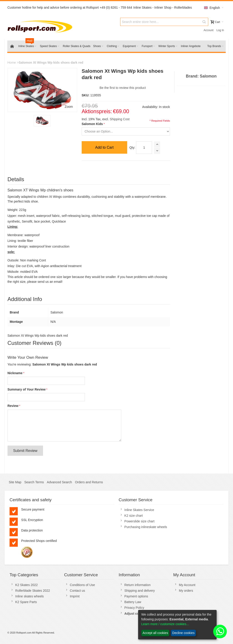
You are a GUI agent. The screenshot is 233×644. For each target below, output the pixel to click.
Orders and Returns (89, 482)
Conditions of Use (82, 585)
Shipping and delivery (140, 591)
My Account (187, 585)
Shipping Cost (120, 119)
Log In (220, 30)
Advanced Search (60, 482)
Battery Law (133, 602)
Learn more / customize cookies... (165, 624)
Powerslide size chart (139, 521)
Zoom (69, 107)
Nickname (15, 373)
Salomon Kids (92, 124)
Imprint (75, 596)
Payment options (136, 596)
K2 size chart (134, 516)
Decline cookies (183, 633)
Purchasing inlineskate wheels (146, 527)
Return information (138, 585)
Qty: (132, 148)
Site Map (15, 482)
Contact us (77, 591)
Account (209, 30)
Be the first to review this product (123, 88)
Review (13, 406)
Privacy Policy (134, 608)
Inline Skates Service (139, 510)
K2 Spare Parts (26, 602)
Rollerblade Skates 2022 (33, 591)
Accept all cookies (155, 633)
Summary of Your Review (27, 389)
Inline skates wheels (29, 596)
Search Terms (34, 482)
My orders (186, 591)
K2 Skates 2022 (27, 585)
